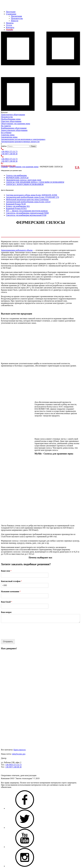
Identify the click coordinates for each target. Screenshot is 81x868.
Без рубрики (6, 133)
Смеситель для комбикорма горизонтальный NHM (27, 213)
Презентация (16, 16)
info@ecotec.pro (19, 754)
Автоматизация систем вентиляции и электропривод (23, 139)
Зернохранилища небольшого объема (17, 250)
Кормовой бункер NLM (16, 204)
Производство (17, 18)
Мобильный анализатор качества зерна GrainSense (27, 199)
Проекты (10, 23)
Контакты (10, 27)
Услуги (9, 25)
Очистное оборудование (11, 121)
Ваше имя (6, 571)
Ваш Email (7, 602)
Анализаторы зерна (9, 137)
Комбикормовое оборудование (14, 128)
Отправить (8, 642)
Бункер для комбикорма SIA (18, 206)
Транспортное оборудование (13, 115)
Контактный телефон (11, 581)
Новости (15, 21)
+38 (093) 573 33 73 (9, 152)
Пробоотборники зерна (11, 119)
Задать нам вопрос (9, 771)
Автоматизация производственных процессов (20, 142)
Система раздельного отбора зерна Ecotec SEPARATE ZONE (32, 195)
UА (77, 167)
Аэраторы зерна (8, 135)
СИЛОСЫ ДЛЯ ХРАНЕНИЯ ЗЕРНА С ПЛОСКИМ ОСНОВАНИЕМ (35, 182)
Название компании (11, 591)
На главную (6, 126)
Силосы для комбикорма (16, 175)
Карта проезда (20, 750)
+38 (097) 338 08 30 (9, 154)
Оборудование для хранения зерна (16, 124)
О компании (11, 14)
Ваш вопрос (6, 612)
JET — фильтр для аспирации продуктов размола (27, 211)
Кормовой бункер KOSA (16, 208)
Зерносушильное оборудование (14, 130)
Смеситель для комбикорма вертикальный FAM (26, 215)
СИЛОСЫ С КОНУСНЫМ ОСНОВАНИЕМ (25, 184)
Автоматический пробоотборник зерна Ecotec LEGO (28, 202)
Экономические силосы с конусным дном (24, 180)
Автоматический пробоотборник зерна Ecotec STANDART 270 (32, 197)
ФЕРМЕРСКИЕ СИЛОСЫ (17, 178)
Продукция (11, 12)
